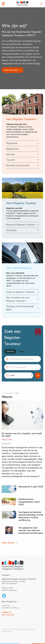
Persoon (10, 351)
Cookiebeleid (30, 629)
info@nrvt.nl (7, 612)
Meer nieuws (8, 543)
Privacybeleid (6, 632)
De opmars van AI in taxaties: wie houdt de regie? (22, 435)
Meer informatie (13, 70)
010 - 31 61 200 (8, 615)
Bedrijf (22, 351)
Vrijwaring (21, 629)
